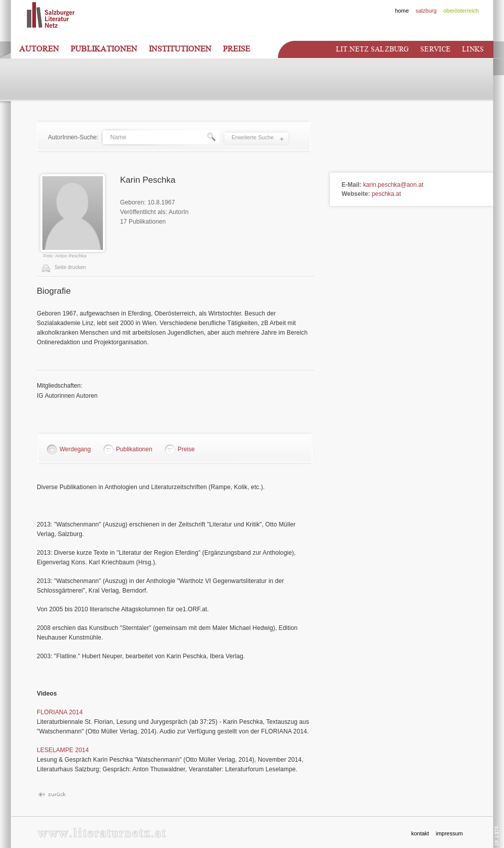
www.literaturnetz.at (102, 833)
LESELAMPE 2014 (63, 750)
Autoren (39, 49)
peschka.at (386, 194)
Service (435, 49)
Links (473, 49)
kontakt (420, 833)
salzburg (426, 11)
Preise (237, 49)
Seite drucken (70, 267)
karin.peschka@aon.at (394, 185)
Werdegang (75, 449)
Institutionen (180, 49)
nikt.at (497, 836)
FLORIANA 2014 (60, 712)
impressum (450, 833)
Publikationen (104, 49)
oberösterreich (461, 11)
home (402, 11)
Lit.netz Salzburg (372, 49)
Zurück (52, 795)
